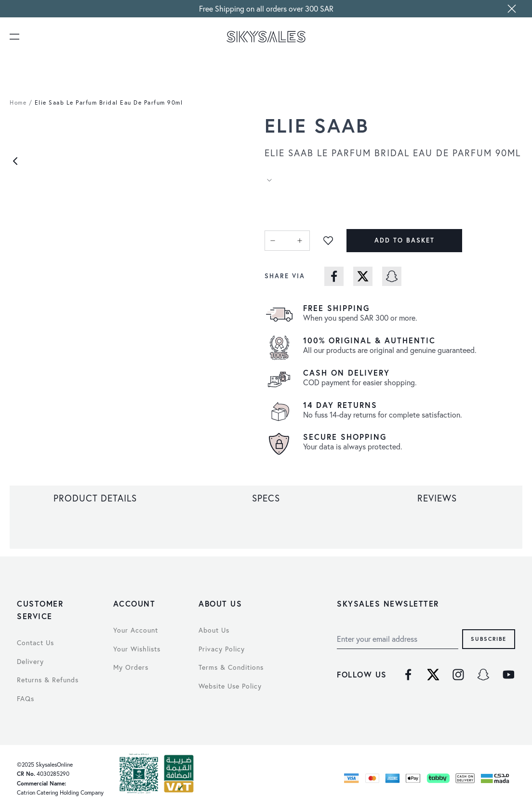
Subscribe (489, 639)
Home (18, 102)
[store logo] (266, 37)
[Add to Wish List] (328, 241)
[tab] (95, 498)
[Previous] (15, 161)
